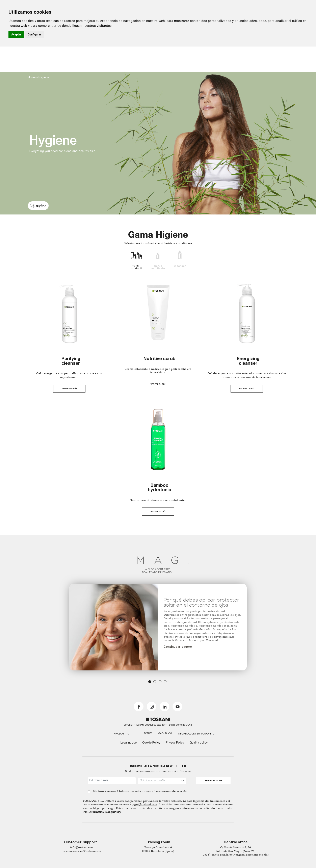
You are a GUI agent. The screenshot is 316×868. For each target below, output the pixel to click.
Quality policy (199, 743)
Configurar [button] (34, 34)
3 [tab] (160, 682)
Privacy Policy (175, 743)
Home (32, 78)
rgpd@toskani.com (145, 804)
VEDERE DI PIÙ (69, 389)
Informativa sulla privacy (135, 791)
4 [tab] (165, 682)
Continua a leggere (178, 647)
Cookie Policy (151, 743)
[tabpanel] (158, 627)
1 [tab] (150, 682)
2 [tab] (155, 682)
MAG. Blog (165, 734)
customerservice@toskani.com (82, 851)
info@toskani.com (82, 847)
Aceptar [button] (16, 34)
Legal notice (129, 743)
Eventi (148, 734)
